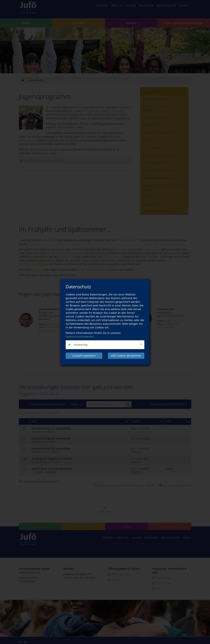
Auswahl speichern (84, 356)
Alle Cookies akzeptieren (126, 356)
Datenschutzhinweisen (80, 337)
